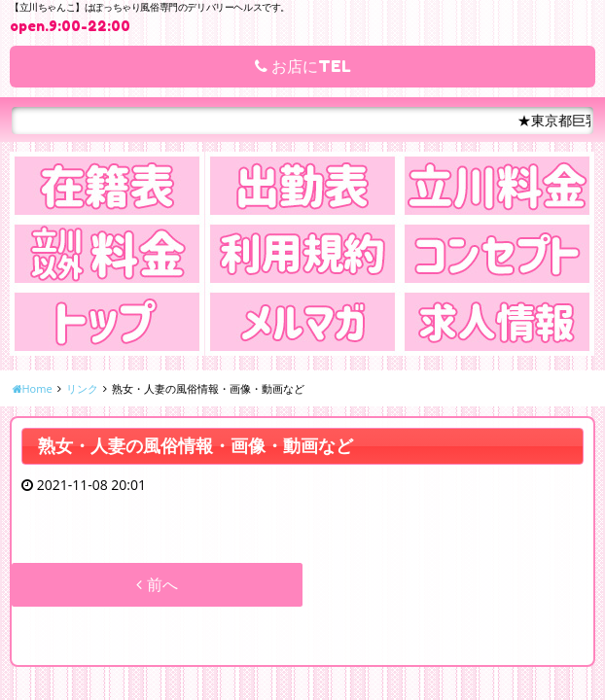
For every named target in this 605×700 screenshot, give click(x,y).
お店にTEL (303, 66)
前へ (157, 584)
